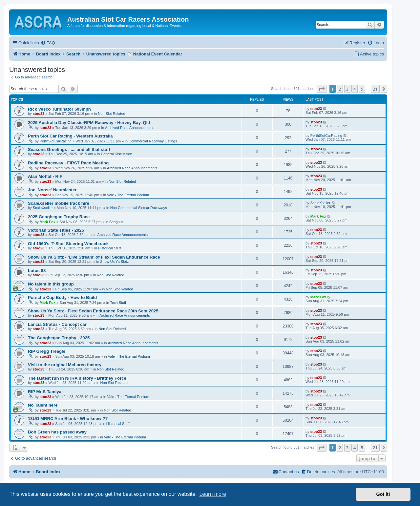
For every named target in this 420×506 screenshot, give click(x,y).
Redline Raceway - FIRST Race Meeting (68, 163)
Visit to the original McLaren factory (65, 365)
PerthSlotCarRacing (56, 141)
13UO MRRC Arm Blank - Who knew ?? (68, 419)
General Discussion (116, 154)
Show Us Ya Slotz (114, 262)
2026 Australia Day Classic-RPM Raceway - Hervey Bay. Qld (89, 123)
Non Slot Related (111, 114)
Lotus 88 (37, 271)
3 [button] (347, 89)
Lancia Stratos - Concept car (57, 324)
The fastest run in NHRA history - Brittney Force (77, 378)
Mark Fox (48, 222)
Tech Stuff (118, 303)
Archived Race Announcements (130, 128)
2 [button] (340, 89)
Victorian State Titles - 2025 (56, 230)
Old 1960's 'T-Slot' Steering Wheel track (68, 244)
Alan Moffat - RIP (45, 176)
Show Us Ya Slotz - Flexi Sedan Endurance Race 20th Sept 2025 (93, 311)
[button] (322, 89)
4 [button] (355, 89)
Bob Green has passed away (57, 432)
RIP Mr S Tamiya (45, 392)
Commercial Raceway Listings (153, 141)
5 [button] (362, 89)
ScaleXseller (43, 208)
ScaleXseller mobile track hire (59, 203)
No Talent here (43, 405)
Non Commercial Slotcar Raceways (139, 208)
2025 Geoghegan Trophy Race (59, 217)
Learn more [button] (213, 494)
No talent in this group (51, 284)
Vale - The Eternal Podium (128, 195)
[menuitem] (48, 43)
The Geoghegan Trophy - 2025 (59, 338)
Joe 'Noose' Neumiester (52, 190)
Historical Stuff (110, 248)
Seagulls (116, 222)
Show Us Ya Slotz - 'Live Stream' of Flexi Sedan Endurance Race (94, 257)
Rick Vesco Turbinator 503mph (59, 109)
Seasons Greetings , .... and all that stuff (69, 149)
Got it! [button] (383, 494)
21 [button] (375, 89)
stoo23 (39, 114)
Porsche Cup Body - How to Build (62, 297)
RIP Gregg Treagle (47, 351)
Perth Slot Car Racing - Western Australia (70, 136)
